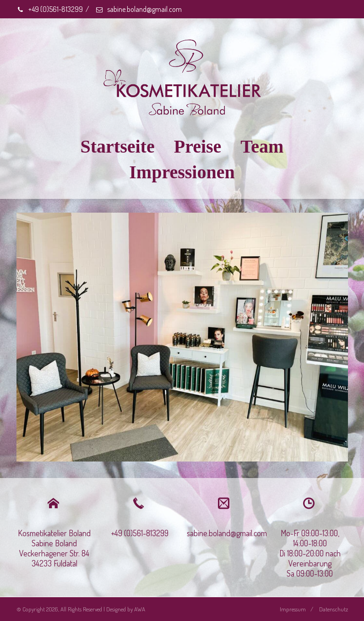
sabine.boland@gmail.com (139, 9)
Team (262, 146)
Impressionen (182, 172)
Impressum (293, 609)
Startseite (118, 146)
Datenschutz (334, 609)
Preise (198, 146)
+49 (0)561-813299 (50, 9)
